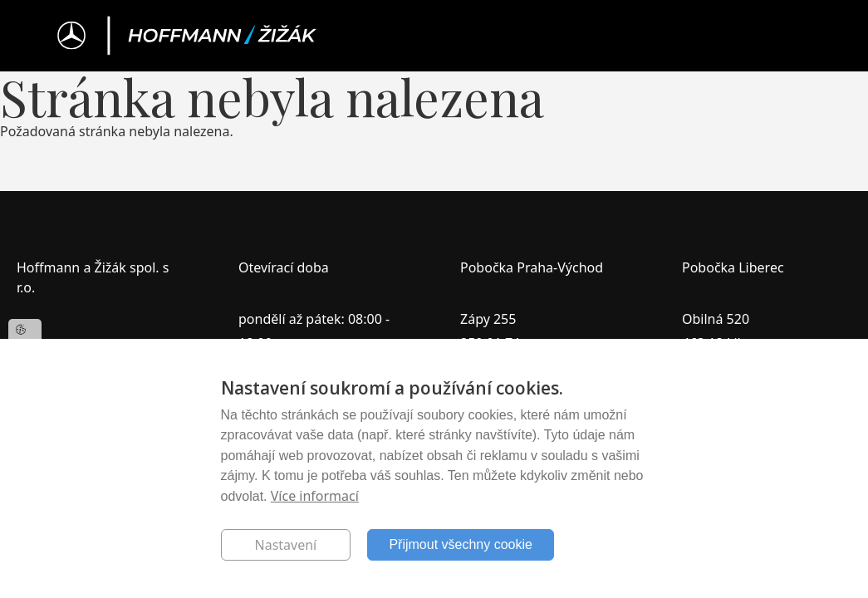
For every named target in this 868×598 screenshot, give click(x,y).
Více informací (315, 496)
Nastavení (286, 545)
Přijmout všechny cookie (461, 544)
